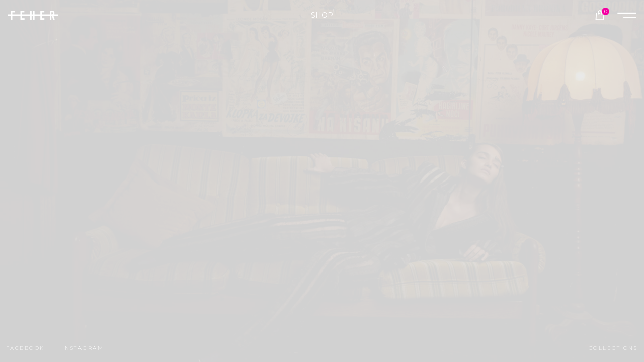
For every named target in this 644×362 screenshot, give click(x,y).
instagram (83, 348)
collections (613, 348)
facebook (25, 348)
